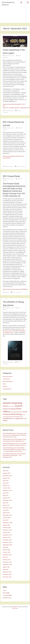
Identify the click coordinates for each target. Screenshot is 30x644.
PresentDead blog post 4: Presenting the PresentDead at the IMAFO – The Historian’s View (14, 455)
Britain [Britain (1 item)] (10, 406)
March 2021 (6, 505)
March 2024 (6, 486)
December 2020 (7, 508)
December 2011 (7, 577)
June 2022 (6, 493)
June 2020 (6, 510)
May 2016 (5, 547)
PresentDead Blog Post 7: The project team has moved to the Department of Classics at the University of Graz (15, 435)
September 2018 (7, 523)
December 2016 (7, 540)
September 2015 (7, 555)
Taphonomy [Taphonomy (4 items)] (19, 418)
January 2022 (7, 498)
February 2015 (7, 560)
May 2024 (6, 481)
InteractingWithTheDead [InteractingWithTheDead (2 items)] (17, 412)
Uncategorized (7, 389)
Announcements (9, 166)
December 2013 (7, 572)
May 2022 (6, 495)
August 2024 (6, 478)
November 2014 (7, 562)
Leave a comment (21, 166)
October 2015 (7, 552)
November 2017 (7, 530)
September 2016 (7, 545)
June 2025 (6, 471)
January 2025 (6, 473)
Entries (6, 593)
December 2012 (7, 574)
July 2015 (5, 557)
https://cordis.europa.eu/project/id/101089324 (15, 289)
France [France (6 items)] (5, 409)
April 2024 (6, 483)
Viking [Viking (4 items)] (5, 421)
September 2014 (7, 565)
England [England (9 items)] (19, 406)
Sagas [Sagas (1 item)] (22, 417)
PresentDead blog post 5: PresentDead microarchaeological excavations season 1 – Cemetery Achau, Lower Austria (15, 450)
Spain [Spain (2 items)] (13, 419)
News (4, 384)
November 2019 (7, 515)
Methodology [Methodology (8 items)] (17, 414)
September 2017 (7, 535)
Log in (5, 590)
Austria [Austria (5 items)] (5, 406)
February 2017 (7, 537)
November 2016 (7, 542)
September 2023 (7, 490)
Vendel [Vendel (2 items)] (25, 419)
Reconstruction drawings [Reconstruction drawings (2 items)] (14, 417)
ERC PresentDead (11, 176)
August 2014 (6, 567)
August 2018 (6, 525)
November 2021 (7, 500)
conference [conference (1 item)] (13, 406)
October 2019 (7, 518)
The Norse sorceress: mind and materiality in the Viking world (14, 331)
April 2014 (6, 570)
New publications (9, 111)
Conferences (6, 379)
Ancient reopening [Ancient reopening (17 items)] (12, 403)
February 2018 (7, 528)
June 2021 (6, 503)
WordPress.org (7, 598)
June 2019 (6, 520)
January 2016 (6, 550)
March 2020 (6, 513)
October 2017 (7, 532)
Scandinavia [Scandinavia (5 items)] (7, 418)
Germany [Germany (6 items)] (12, 409)
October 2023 (7, 488)
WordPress (15, 607)
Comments (7, 595)
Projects (7, 292)
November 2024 (7, 476)
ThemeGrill (15, 608)
